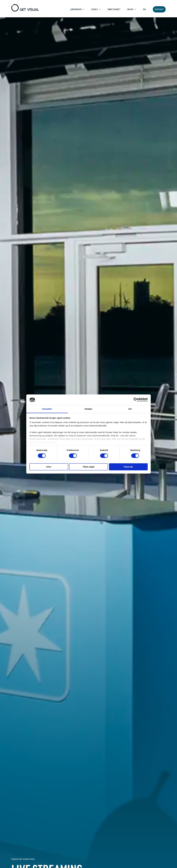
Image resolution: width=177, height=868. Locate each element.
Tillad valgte (88, 467)
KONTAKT (159, 9)
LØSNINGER (76, 9)
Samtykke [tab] (47, 409)
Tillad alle (128, 467)
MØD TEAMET (114, 9)
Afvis (49, 467)
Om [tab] (130, 409)
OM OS (130, 9)
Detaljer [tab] (88, 409)
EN (145, 9)
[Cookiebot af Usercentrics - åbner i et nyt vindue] (136, 400)
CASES (95, 9)
